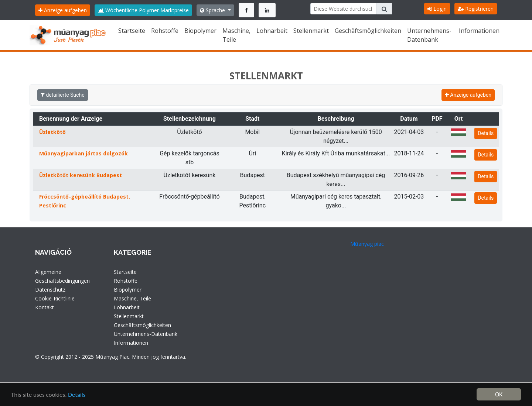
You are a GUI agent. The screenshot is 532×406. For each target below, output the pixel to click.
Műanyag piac (367, 244)
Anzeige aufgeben (63, 10)
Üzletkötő (52, 132)
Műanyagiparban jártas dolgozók (83, 153)
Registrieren (476, 9)
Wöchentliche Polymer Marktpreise (143, 10)
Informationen (479, 31)
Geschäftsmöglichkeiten (368, 31)
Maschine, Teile (236, 35)
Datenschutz (50, 290)
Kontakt (45, 307)
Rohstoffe (165, 31)
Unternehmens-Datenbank (429, 35)
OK (499, 394)
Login (437, 9)
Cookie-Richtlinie (55, 298)
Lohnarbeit (272, 31)
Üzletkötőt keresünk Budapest (81, 175)
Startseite (132, 31)
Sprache (213, 10)
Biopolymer (200, 31)
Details (486, 133)
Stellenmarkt (311, 31)
